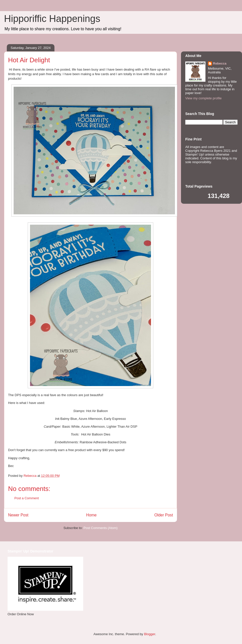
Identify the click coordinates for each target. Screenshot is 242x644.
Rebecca (220, 63)
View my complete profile (203, 98)
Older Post (164, 515)
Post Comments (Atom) (100, 528)
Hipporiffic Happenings (52, 19)
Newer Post (18, 515)
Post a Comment (27, 498)
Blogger (149, 634)
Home (92, 515)
